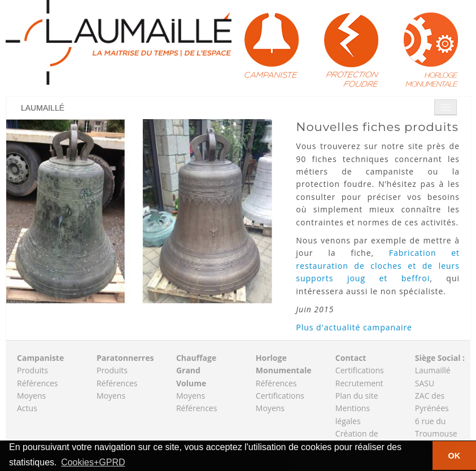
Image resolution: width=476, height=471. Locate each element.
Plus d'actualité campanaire (354, 327)
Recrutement (359, 383)
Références (37, 383)
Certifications (280, 396)
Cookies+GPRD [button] (93, 462)
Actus (27, 408)
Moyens (31, 396)
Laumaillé (43, 108)
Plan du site (357, 396)
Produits (32, 370)
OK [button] (455, 456)
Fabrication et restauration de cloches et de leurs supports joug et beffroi (378, 265)
